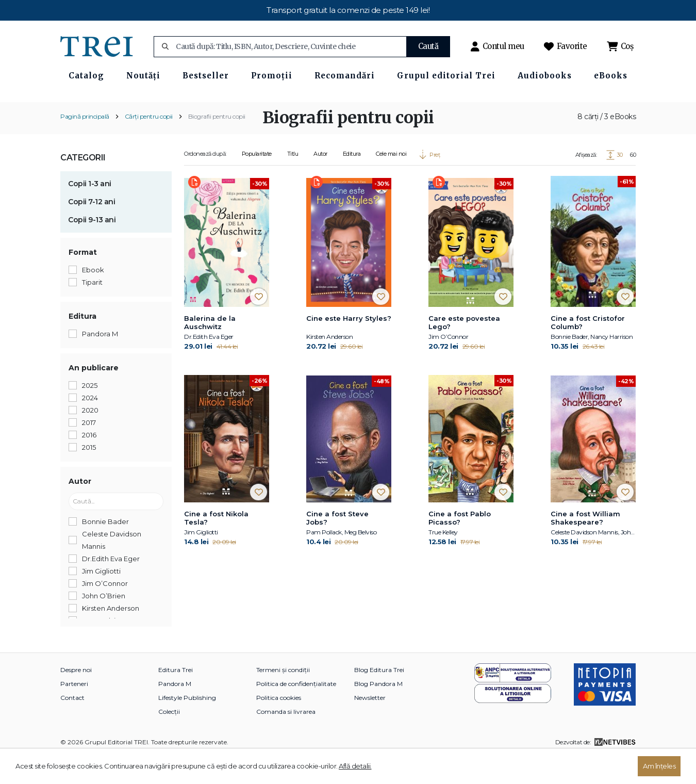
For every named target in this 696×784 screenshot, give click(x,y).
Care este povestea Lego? (464, 350)
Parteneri (74, 711)
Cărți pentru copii (149, 144)
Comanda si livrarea (286, 739)
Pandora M (175, 711)
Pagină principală (85, 144)
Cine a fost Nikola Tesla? (216, 546)
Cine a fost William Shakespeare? (585, 546)
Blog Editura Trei (379, 697)
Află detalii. (355, 766)
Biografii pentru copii (217, 144)
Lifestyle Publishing (187, 725)
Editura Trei (176, 697)
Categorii (83, 185)
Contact (72, 725)
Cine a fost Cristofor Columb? (588, 350)
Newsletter (370, 725)
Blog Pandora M (378, 711)
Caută (428, 46)
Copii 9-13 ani (92, 247)
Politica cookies (279, 725)
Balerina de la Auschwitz (210, 350)
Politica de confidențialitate (296, 711)
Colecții (169, 739)
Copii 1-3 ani (90, 211)
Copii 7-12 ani (92, 229)
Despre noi (76, 697)
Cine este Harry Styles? (349, 346)
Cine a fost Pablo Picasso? (460, 546)
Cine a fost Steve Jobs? (337, 546)
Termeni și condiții (283, 697)
